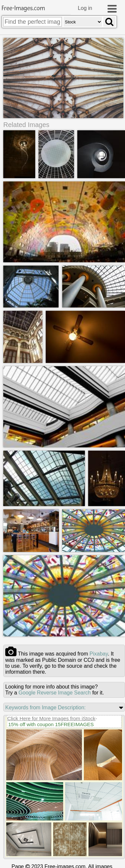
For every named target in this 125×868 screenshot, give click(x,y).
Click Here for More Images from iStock (51, 718)
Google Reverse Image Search (55, 692)
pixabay (99, 653)
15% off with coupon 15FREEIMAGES (51, 724)
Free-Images (23, 8)
